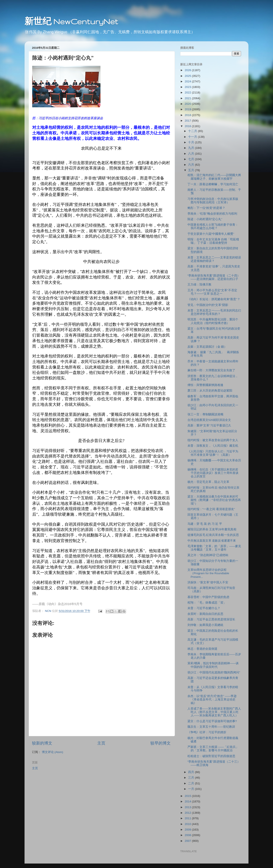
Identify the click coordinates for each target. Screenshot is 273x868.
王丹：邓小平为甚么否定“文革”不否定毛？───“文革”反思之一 (212, 292)
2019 (188, 109)
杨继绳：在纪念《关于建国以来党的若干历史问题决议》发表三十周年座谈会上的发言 (213, 473)
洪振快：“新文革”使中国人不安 (208, 582)
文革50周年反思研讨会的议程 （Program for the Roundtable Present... (208, 573)
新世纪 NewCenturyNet (71, 21)
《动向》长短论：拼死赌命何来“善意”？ (214, 299)
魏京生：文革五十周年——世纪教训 (211, 727)
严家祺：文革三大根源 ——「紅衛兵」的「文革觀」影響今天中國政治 (213, 749)
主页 (101, 743)
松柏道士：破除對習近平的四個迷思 (211, 756)
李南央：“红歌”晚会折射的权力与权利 (212, 214)
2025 (188, 76)
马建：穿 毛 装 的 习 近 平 (205, 524)
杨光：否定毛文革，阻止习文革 (208, 482)
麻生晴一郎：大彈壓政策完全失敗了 (211, 370)
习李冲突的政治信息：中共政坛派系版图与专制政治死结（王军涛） (213, 201)
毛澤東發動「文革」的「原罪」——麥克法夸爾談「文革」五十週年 (214, 548)
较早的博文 (160, 743)
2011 (188, 818)
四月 (192, 772)
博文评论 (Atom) (52, 752)
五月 (192, 170)
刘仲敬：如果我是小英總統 (205, 625)
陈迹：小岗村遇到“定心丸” (205, 219)
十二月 (193, 131)
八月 (192, 154)
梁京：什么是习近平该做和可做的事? (212, 721)
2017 (188, 121)
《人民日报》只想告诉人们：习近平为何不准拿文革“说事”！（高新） (213, 453)
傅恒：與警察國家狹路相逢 (205, 385)
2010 (188, 824)
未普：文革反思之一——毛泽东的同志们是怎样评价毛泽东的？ (214, 312)
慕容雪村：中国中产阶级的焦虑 (208, 597)
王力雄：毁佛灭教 (199, 285)
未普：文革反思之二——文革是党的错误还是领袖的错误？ (214, 259)
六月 (192, 165)
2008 (188, 835)
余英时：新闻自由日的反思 (205, 614)
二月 (192, 783)
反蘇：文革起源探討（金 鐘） (207, 347)
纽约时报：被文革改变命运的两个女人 (213, 440)
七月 (192, 159)
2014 (188, 801)
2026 (188, 70)
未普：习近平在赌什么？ (204, 608)
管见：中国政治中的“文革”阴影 (208, 305)
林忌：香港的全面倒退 (202, 649)
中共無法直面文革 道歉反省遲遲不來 (212, 541)
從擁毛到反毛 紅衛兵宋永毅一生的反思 (213, 535)
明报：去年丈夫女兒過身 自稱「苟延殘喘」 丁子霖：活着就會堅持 (213, 241)
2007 (188, 841)
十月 (192, 142)
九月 (192, 148)
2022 (188, 93)
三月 (192, 778)
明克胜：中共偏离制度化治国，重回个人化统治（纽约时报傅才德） (213, 321)
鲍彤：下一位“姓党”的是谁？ (206, 208)
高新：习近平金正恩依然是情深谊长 (211, 619)
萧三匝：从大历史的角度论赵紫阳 (210, 391)
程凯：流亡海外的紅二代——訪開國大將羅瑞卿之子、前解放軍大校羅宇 (214, 177)
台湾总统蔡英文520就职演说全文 (209, 420)
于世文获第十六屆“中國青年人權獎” (211, 234)
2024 (188, 81)
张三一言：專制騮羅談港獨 (205, 414)
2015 (188, 796)
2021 (188, 98)
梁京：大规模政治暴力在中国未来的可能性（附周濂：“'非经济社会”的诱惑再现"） (214, 500)
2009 (188, 830)
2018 (188, 115)
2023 (188, 87)
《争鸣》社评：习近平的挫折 (207, 732)
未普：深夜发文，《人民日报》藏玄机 (213, 446)
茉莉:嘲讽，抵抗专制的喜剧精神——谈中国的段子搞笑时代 (213, 665)
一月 (192, 789)
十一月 (193, 137)
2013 (188, 807)
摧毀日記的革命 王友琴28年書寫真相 (212, 529)
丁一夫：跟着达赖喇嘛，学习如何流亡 (213, 184)
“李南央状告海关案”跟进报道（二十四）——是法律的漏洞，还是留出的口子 (214, 277)
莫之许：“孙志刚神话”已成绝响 (208, 555)
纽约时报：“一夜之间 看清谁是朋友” (211, 509)
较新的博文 (42, 743)
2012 (188, 813)
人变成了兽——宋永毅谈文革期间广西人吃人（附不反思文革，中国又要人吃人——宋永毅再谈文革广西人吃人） (214, 712)
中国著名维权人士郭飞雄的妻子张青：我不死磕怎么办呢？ (213, 226)
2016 (188, 126)
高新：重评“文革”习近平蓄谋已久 (209, 425)
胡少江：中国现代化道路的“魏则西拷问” (214, 672)
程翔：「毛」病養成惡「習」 (207, 603)
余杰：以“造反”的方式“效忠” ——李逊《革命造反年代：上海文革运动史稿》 (212, 699)
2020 (188, 104)
